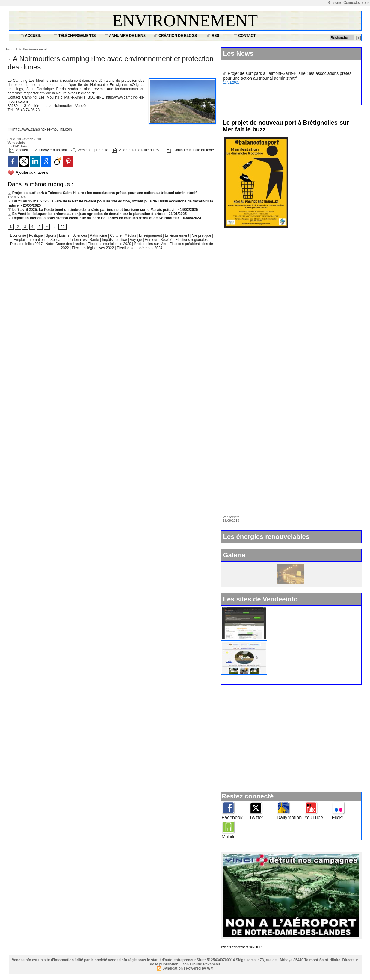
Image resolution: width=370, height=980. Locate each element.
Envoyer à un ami (49, 150)
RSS (213, 36)
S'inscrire (335, 3)
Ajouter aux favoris (32, 173)
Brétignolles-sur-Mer (151, 244)
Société (167, 240)
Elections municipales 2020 (109, 244)
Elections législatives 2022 (93, 248)
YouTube (314, 818)
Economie (19, 235)
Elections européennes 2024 (140, 248)
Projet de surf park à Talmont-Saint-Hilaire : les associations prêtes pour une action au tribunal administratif (102, 193)
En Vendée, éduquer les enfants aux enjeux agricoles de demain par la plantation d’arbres (87, 214)
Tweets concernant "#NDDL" (242, 947)
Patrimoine (99, 235)
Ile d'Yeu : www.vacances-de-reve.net (305, 643)
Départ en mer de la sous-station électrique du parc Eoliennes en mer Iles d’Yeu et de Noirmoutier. (94, 218)
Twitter (256, 818)
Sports (52, 235)
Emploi (20, 240)
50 (62, 227)
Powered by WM (200, 968)
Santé (95, 240)
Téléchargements (75, 36)
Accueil (31, 36)
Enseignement (151, 235)
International (38, 240)
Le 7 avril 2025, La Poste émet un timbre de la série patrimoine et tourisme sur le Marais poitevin (92, 210)
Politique (36, 235)
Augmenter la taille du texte (137, 150)
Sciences (80, 235)
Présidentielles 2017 (27, 244)
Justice (122, 240)
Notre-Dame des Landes (66, 244)
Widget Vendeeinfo (288, 608)
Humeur (152, 240)
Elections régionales (192, 240)
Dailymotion (289, 818)
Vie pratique (202, 235)
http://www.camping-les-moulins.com (43, 129)
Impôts (107, 240)
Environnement (185, 21)
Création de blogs (175, 36)
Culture (116, 235)
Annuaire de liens (125, 36)
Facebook (232, 818)
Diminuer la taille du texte (190, 150)
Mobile (229, 837)
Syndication (173, 968)
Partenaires (78, 240)
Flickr (338, 818)
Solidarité (58, 240)
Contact (245, 36)
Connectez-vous (356, 3)
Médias (131, 235)
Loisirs (65, 235)
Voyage (136, 240)
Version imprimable (89, 150)
